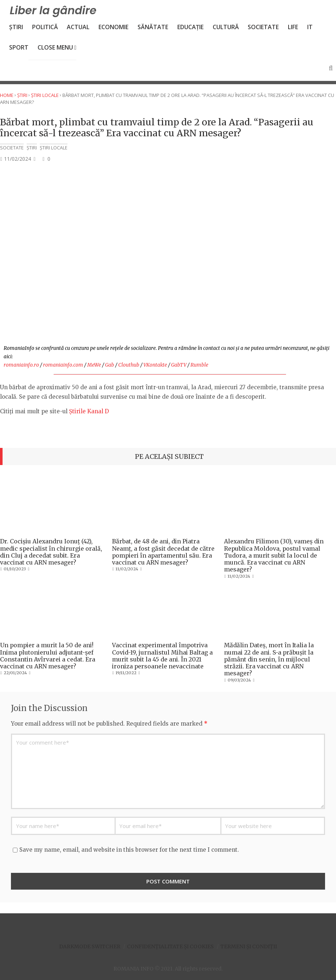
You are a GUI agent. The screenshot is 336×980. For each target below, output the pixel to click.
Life (293, 27)
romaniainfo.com (63, 365)
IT (310, 27)
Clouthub (129, 365)
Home (7, 95)
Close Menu (57, 47)
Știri (16, 27)
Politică (45, 27)
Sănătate (153, 27)
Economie (113, 27)
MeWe (94, 365)
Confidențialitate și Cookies (170, 946)
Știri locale (45, 95)
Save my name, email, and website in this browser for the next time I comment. (129, 850)
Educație (190, 27)
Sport (19, 47)
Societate (263, 27)
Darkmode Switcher (90, 946)
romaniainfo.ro (21, 365)
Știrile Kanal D (89, 411)
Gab (110, 365)
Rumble (199, 365)
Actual (78, 27)
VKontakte (155, 365)
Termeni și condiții (249, 946)
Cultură (226, 27)
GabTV (179, 365)
